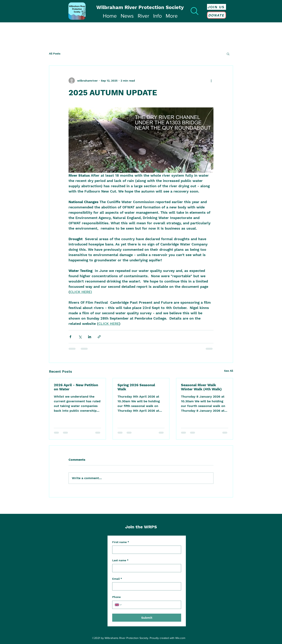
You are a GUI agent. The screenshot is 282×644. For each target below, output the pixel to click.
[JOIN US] (216, 7)
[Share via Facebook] (70, 337)
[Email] (146, 586)
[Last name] (146, 568)
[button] (228, 54)
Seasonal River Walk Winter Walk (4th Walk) (201, 387)
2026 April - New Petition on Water (76, 387)
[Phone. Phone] (150, 605)
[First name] (146, 550)
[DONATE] (216, 15)
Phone (116, 597)
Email (117, 579)
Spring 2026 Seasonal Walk (136, 387)
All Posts (55, 54)
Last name (120, 560)
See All (229, 371)
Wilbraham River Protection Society (140, 7)
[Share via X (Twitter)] (80, 337)
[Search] (195, 11)
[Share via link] (99, 337)
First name (121, 542)
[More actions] (211, 81)
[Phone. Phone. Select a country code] (118, 605)
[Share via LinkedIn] (90, 337)
